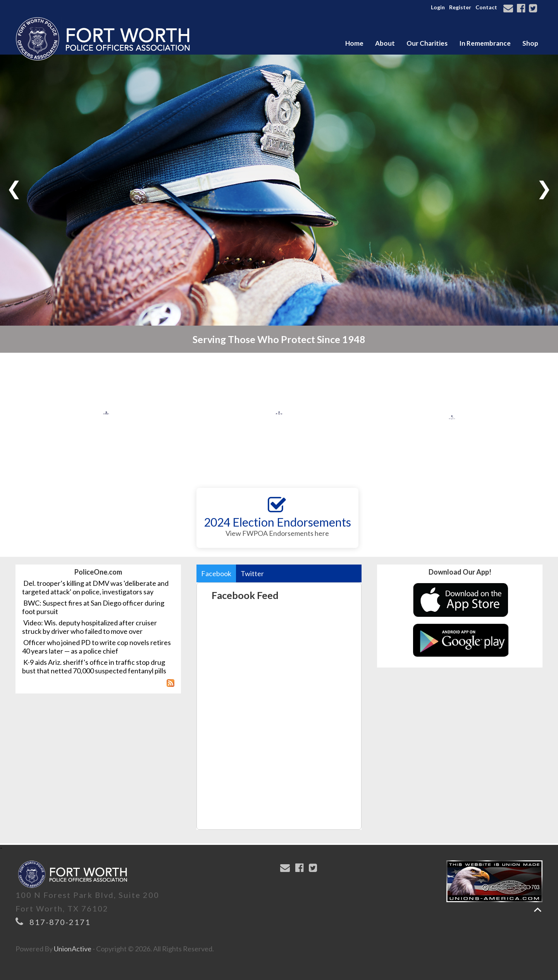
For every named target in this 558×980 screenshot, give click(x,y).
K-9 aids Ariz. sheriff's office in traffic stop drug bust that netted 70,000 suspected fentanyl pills (94, 666)
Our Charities (427, 43)
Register (460, 7)
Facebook (216, 573)
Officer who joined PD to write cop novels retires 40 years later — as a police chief (96, 647)
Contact (486, 7)
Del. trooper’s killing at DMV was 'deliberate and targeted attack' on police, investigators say (95, 587)
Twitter (252, 573)
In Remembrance (485, 43)
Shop (530, 43)
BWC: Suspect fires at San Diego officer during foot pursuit (93, 607)
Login (438, 7)
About (385, 43)
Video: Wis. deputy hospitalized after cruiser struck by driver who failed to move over (90, 627)
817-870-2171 (60, 922)
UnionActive (73, 949)
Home (354, 43)
